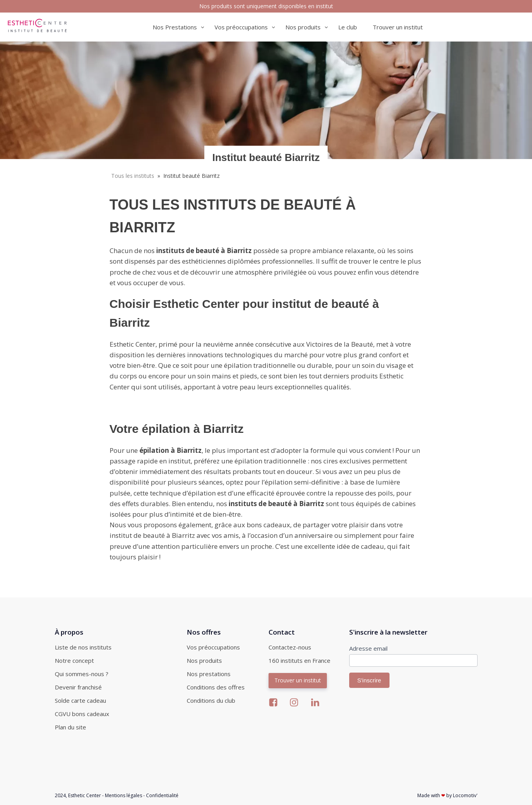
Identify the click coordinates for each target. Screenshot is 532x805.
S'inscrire (369, 680)
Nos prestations (209, 674)
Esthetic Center (85, 795)
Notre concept (74, 660)
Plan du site (70, 727)
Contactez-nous (290, 647)
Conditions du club (211, 700)
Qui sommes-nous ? (82, 674)
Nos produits (204, 660)
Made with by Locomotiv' (447, 795)
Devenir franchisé (78, 687)
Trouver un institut (398, 27)
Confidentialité (162, 795)
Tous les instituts (133, 176)
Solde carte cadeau (80, 700)
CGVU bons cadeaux (82, 714)
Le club (348, 27)
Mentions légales (124, 795)
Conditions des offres (216, 687)
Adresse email (368, 648)
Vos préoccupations (213, 647)
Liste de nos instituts (83, 647)
